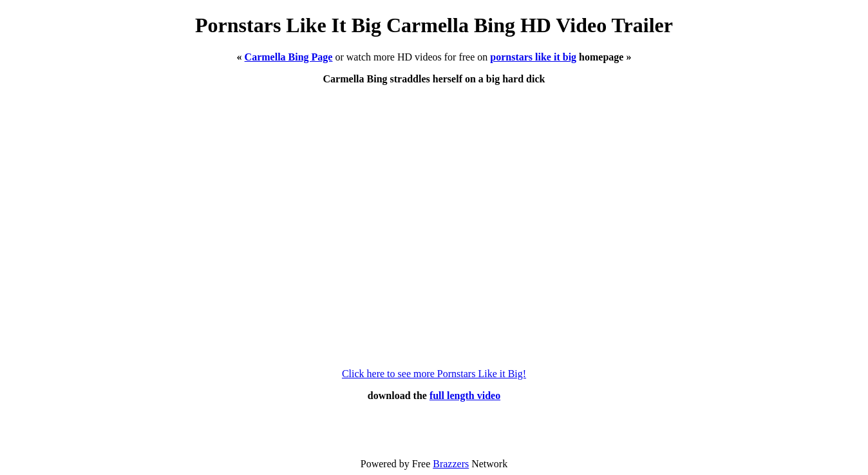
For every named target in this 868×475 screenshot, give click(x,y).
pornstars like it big (533, 57)
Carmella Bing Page (289, 57)
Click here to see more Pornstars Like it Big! (434, 374)
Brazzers (451, 464)
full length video (465, 396)
